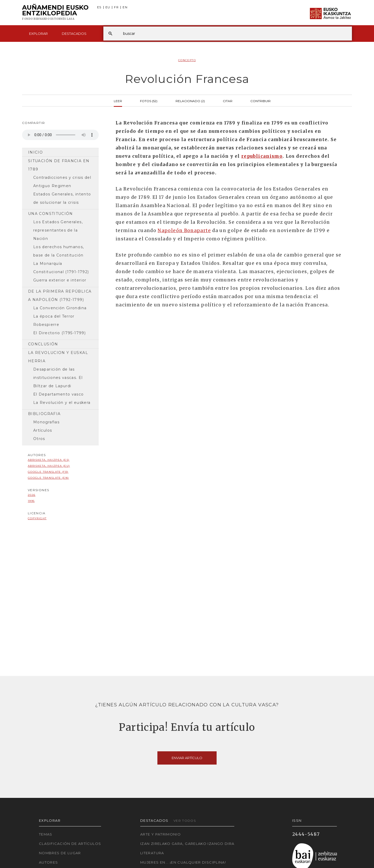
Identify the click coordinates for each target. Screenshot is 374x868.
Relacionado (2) (190, 101)
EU (108, 7)
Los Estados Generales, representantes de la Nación (58, 230)
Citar (228, 101)
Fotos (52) (149, 101)
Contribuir (261, 101)
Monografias (46, 422)
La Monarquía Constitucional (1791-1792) (61, 268)
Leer (118, 101)
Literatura (152, 853)
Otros (39, 439)
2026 (32, 495)
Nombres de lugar (60, 853)
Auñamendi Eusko (55, 13)
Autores (49, 862)
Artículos (43, 430)
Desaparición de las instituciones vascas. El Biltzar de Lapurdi (58, 378)
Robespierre (46, 325)
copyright (37, 518)
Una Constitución (51, 214)
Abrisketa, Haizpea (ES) (49, 460)
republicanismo (262, 156)
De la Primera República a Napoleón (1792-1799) (60, 295)
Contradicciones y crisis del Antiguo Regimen (62, 182)
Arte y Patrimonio (161, 834)
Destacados (74, 34)
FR (116, 7)
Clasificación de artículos (70, 844)
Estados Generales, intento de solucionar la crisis (62, 198)
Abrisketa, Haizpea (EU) (49, 466)
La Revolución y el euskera (62, 403)
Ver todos (185, 821)
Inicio (35, 152)
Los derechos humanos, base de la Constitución (59, 251)
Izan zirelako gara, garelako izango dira (187, 844)
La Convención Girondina (60, 308)
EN (125, 7)
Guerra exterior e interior (60, 280)
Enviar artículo (187, 758)
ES (99, 7)
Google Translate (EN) (48, 478)
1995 (31, 501)
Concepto (187, 60)
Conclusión (43, 344)
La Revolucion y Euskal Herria (58, 357)
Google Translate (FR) (48, 472)
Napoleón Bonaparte (184, 231)
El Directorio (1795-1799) (59, 333)
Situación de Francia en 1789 (59, 165)
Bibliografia (44, 414)
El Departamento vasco (59, 394)
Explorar (38, 34)
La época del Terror (54, 316)
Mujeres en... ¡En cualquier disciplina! (183, 862)
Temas (46, 834)
